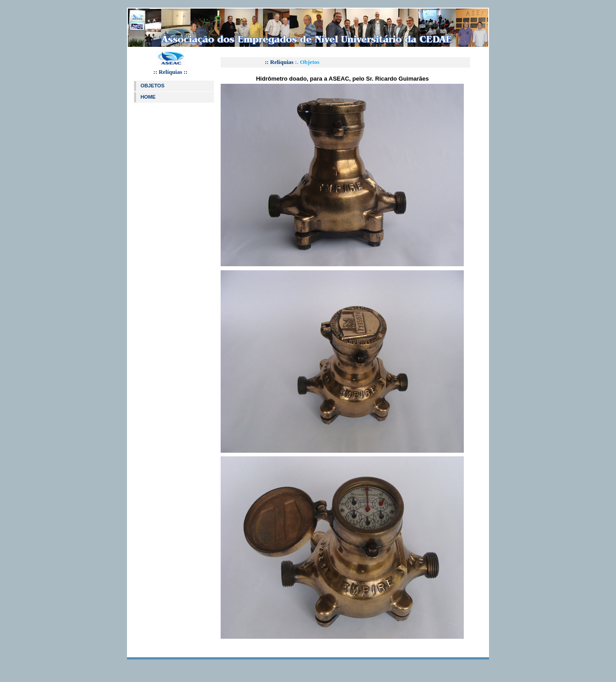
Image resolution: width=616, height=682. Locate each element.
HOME (148, 97)
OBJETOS (152, 86)
